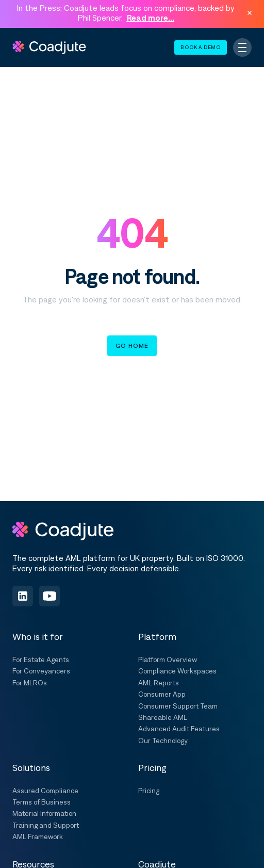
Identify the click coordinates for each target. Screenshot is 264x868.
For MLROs (30, 683)
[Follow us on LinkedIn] (23, 596)
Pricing (149, 791)
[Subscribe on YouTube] (49, 596)
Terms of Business (42, 802)
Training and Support (46, 825)
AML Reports (159, 683)
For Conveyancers (41, 671)
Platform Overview (168, 660)
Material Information (44, 813)
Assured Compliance (45, 791)
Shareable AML (163, 717)
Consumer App (162, 694)
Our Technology (163, 741)
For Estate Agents (41, 660)
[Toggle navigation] (242, 47)
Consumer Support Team (178, 706)
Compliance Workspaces (177, 671)
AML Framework (38, 837)
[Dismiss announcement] (250, 13)
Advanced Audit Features (179, 729)
